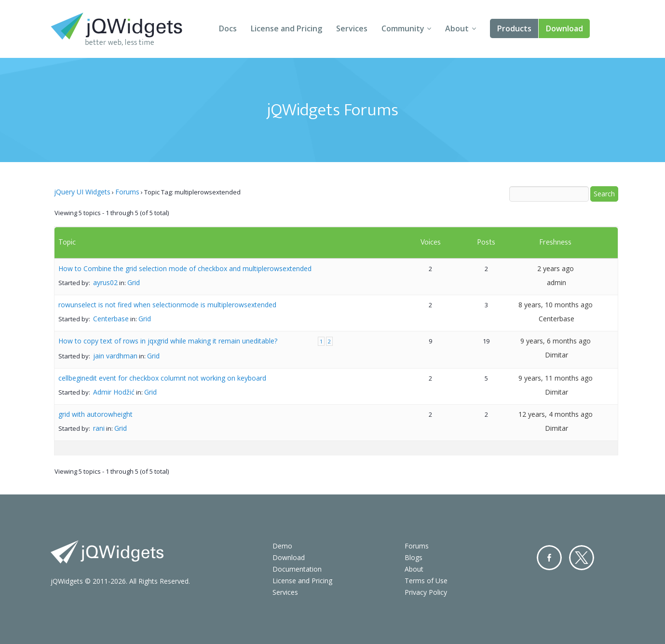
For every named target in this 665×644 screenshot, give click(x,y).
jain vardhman (115, 356)
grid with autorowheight (95, 414)
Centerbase (111, 319)
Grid (134, 282)
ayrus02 (105, 282)
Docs (228, 28)
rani (99, 428)
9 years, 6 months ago (556, 341)
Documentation (297, 569)
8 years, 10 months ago (556, 305)
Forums (127, 192)
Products (514, 28)
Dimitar (556, 355)
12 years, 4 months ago (556, 414)
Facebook (549, 558)
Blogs (414, 557)
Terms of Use (426, 581)
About (457, 28)
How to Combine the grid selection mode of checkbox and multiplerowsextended (185, 268)
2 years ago (556, 268)
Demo (282, 546)
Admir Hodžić (114, 392)
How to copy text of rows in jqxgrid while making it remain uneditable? (168, 341)
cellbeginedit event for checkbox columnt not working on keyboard (162, 378)
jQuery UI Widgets (82, 192)
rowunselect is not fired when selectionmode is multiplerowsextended (167, 305)
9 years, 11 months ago (556, 378)
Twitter (582, 558)
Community (403, 28)
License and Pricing (286, 28)
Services (352, 28)
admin (556, 282)
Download (564, 28)
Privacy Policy (426, 592)
